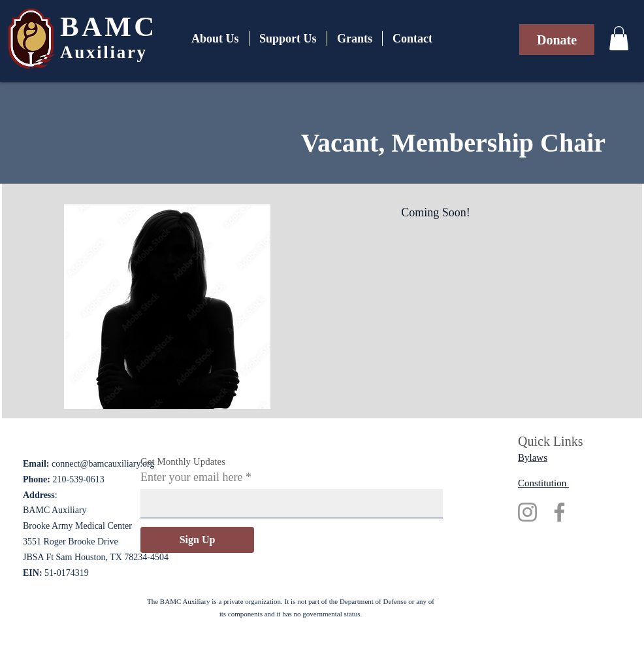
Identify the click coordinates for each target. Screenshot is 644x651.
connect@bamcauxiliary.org (103, 464)
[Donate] (557, 40)
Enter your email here (191, 477)
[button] (619, 38)
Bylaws (533, 458)
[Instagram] (527, 512)
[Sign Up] (197, 540)
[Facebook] (559, 512)
